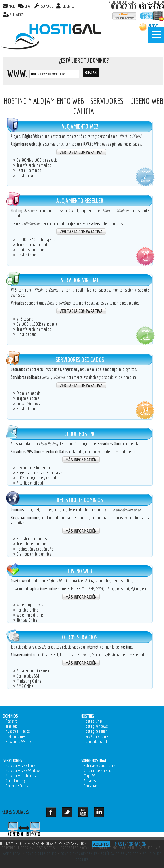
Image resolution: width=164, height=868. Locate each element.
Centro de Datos (17, 786)
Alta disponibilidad (30, 483)
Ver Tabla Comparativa (81, 152)
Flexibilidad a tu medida (33, 467)
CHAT (28, 6)
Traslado (12, 726)
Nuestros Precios (18, 731)
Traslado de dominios (32, 544)
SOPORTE (47, 6)
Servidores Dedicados (21, 776)
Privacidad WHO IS (18, 741)
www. (17, 74)
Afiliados (90, 781)
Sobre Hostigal (94, 760)
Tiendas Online (27, 620)
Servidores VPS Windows (23, 770)
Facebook (55, 814)
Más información (131, 844)
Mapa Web (91, 776)
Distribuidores (16, 736)
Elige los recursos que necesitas (40, 473)
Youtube (88, 814)
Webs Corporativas (30, 605)
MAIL (12, 6)
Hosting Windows (96, 726)
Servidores (12, 760)
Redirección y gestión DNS (35, 549)
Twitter (72, 814)
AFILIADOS (17, 15)
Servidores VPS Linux (20, 765)
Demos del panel (95, 741)
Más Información (81, 460)
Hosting (87, 716)
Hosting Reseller (95, 731)
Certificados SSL (28, 676)
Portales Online (28, 610)
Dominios (10, 716)
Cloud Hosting (15, 781)
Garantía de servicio (98, 770)
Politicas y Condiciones (100, 765)
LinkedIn (104, 814)
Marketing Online (29, 681)
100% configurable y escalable (38, 478)
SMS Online (25, 686)
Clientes (68, 6)
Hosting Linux (93, 721)
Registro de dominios (32, 539)
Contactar (90, 786)
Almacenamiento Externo (34, 671)
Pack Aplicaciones (96, 736)
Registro (11, 721)
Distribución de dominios (34, 554)
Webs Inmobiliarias (30, 615)
